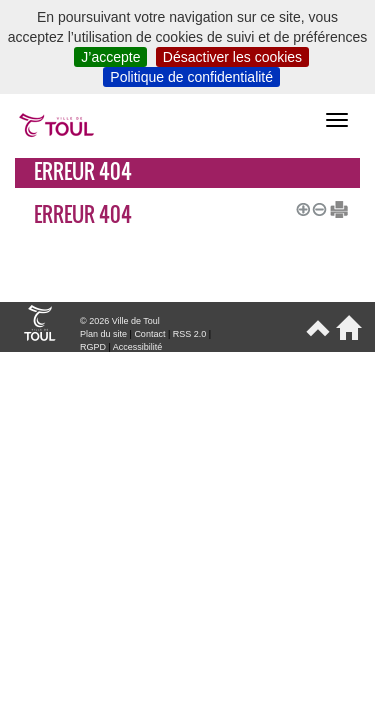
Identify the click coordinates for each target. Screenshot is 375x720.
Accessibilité (138, 347)
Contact (149, 334)
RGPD (93, 347)
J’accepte (110, 57)
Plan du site (103, 334)
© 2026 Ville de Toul (120, 321)
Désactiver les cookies (232, 57)
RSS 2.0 (190, 334)
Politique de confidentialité (191, 77)
